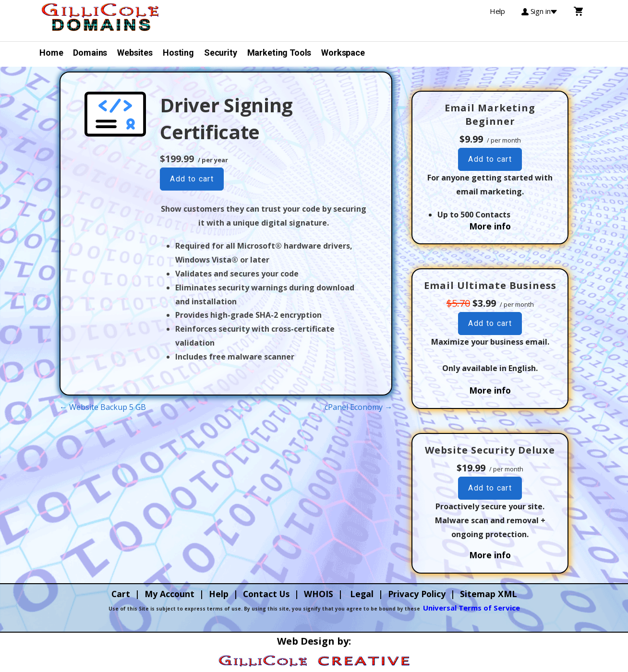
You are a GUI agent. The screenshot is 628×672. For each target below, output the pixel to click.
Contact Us (266, 594)
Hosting (178, 53)
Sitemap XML (489, 594)
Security (221, 53)
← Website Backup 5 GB (103, 407)
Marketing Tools (279, 53)
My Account (169, 594)
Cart (121, 594)
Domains (90, 53)
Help (219, 594)
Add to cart (192, 179)
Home (51, 53)
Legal (362, 594)
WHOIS (319, 594)
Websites (135, 53)
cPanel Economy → (358, 407)
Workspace (343, 53)
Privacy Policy (417, 594)
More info (490, 226)
